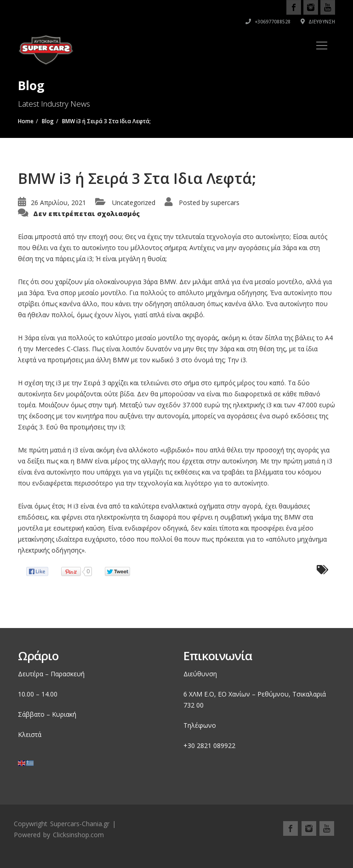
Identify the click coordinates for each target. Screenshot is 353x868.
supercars (225, 203)
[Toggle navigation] (322, 46)
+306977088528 (268, 22)
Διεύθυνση (318, 22)
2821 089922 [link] (216, 745)
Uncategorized (134, 203)
